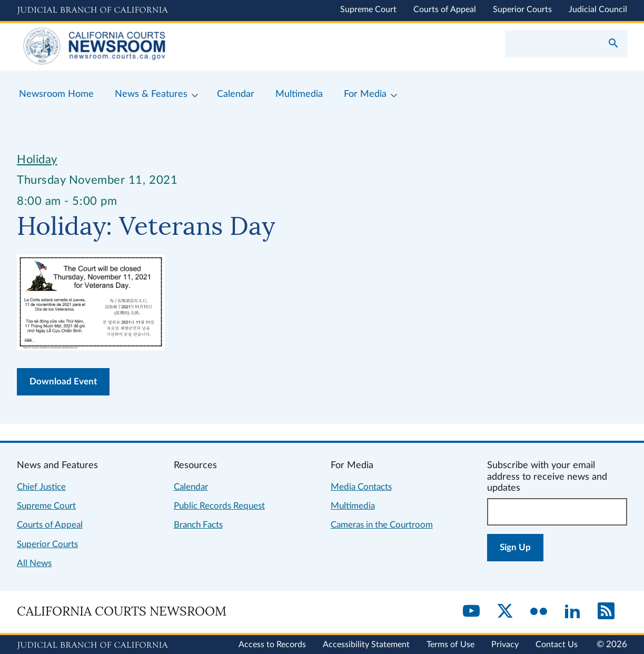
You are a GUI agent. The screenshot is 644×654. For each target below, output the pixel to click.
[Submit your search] (613, 44)
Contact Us (557, 645)
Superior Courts (522, 9)
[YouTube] (471, 612)
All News (34, 563)
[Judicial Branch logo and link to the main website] (92, 11)
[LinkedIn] (572, 612)
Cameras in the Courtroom (382, 525)
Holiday (37, 160)
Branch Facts (198, 525)
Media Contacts (361, 487)
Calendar (191, 487)
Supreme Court (368, 9)
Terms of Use (450, 645)
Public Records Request (219, 506)
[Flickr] (539, 612)
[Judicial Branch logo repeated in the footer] (92, 646)
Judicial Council (598, 9)
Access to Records (272, 645)
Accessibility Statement (366, 645)
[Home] (170, 47)
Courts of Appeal (445, 9)
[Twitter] (505, 612)
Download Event (63, 381)
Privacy (505, 645)
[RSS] (606, 612)
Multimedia (353, 506)
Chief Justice (41, 487)
